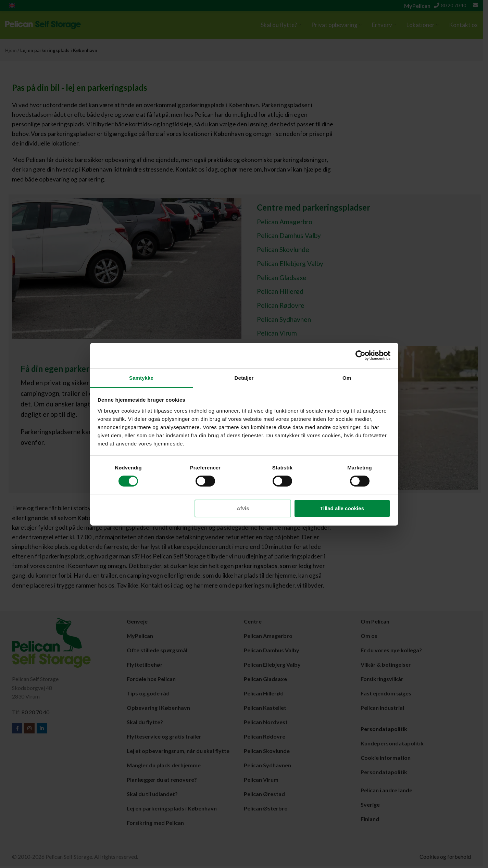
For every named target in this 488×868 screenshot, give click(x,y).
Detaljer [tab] (244, 378)
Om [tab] (347, 378)
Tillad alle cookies (342, 509)
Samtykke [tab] (141, 378)
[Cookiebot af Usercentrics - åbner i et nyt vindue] (360, 355)
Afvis (243, 509)
